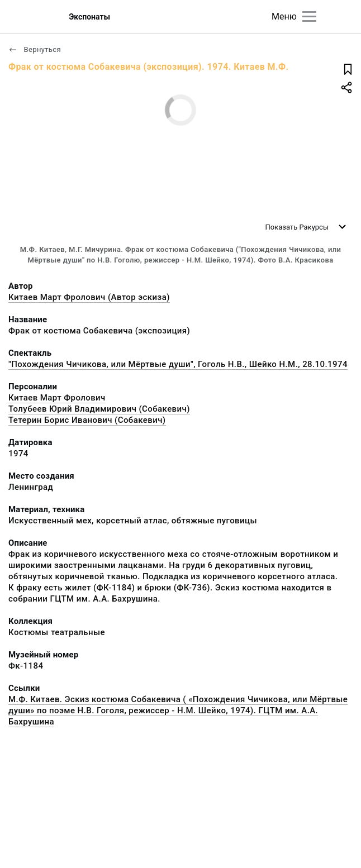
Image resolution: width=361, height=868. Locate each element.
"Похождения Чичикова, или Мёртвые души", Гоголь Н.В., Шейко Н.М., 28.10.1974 (178, 364)
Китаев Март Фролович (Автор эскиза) (89, 297)
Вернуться (35, 49)
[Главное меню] (309, 16)
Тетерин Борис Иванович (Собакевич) (87, 420)
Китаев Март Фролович (57, 398)
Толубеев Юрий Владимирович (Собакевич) (99, 409)
